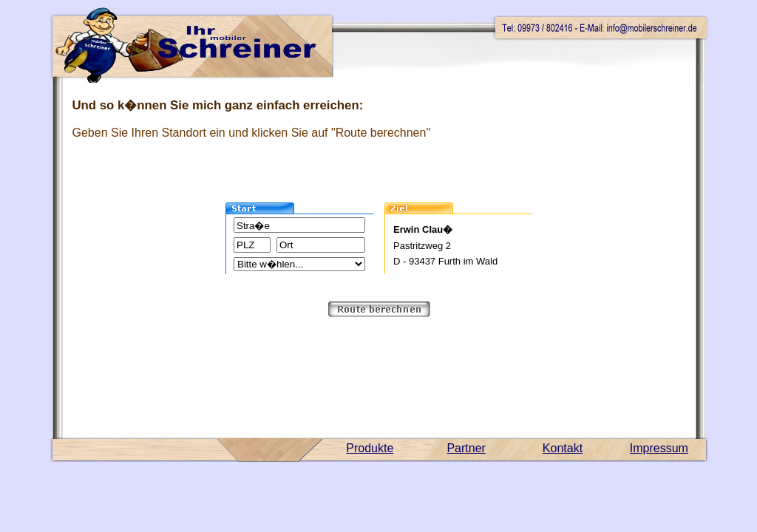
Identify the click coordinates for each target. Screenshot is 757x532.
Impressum (659, 448)
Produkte (370, 448)
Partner (466, 448)
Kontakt (563, 448)
